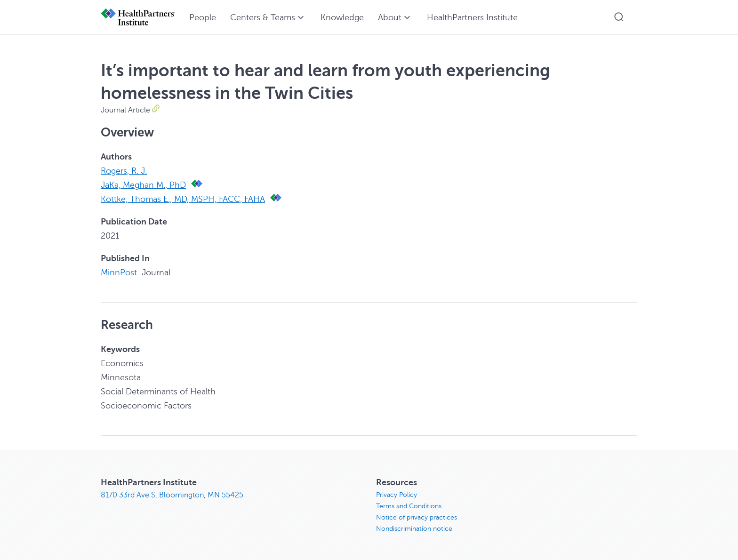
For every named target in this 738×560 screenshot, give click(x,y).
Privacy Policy (397, 495)
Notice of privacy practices (417, 517)
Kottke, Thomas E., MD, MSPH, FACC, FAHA (183, 199)
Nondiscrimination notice (414, 529)
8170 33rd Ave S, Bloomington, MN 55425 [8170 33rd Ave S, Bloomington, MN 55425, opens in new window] (172, 495)
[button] (619, 17)
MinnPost (119, 272)
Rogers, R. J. (124, 171)
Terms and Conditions (409, 506)
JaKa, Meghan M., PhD (143, 185)
